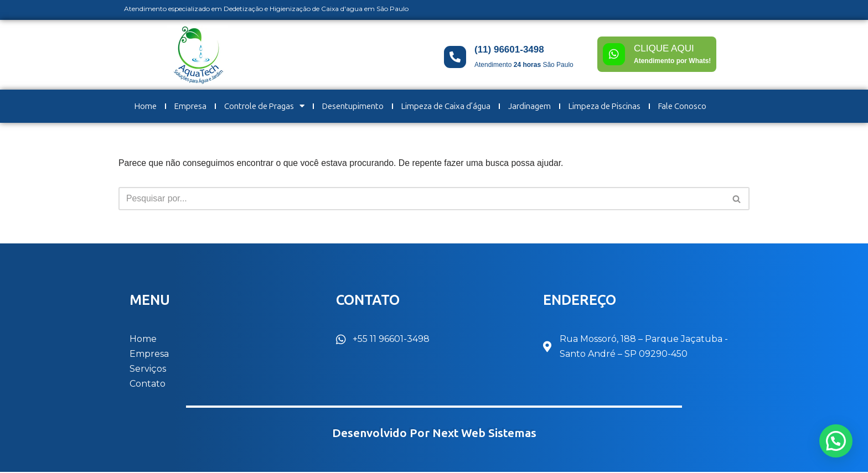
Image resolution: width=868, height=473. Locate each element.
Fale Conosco (682, 106)
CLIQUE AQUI (664, 48)
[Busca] (422, 199)
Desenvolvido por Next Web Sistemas (434, 434)
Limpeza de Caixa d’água (446, 106)
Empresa (190, 106)
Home (146, 106)
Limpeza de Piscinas (604, 106)
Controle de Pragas (264, 106)
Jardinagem (529, 106)
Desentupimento (353, 106)
